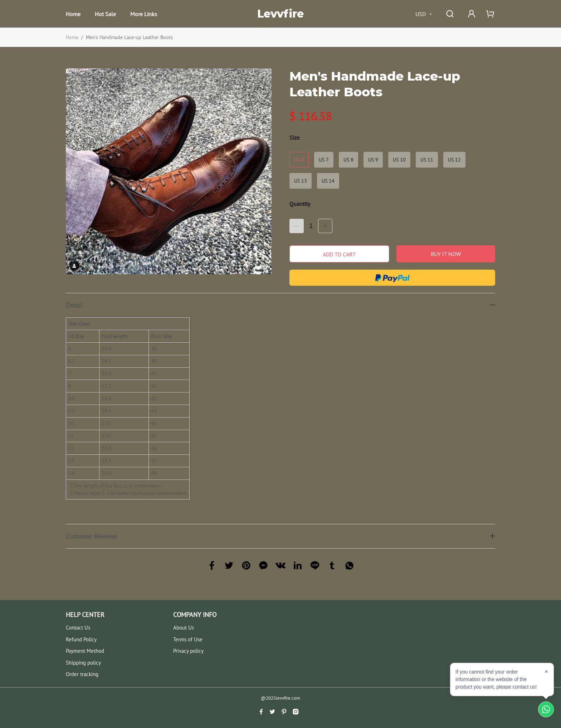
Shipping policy (83, 663)
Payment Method (85, 651)
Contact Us (78, 628)
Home (73, 14)
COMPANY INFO (195, 615)
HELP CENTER (85, 615)
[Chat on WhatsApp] (546, 709)
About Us (184, 628)
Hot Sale (105, 14)
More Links (144, 14)
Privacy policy (188, 651)
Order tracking (82, 674)
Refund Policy (81, 639)
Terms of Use (188, 639)
